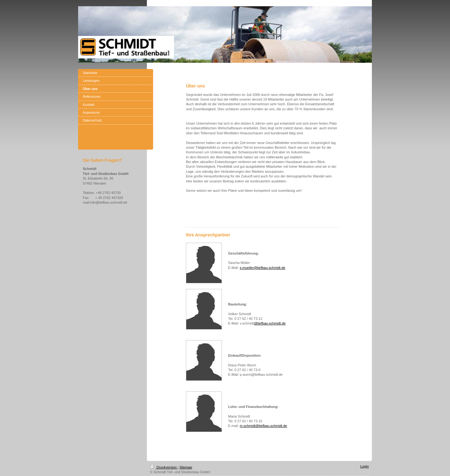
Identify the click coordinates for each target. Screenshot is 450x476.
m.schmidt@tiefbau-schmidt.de (263, 426)
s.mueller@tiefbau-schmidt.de (262, 268)
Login (365, 466)
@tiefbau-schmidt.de (270, 323)
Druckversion (164, 467)
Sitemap (186, 467)
